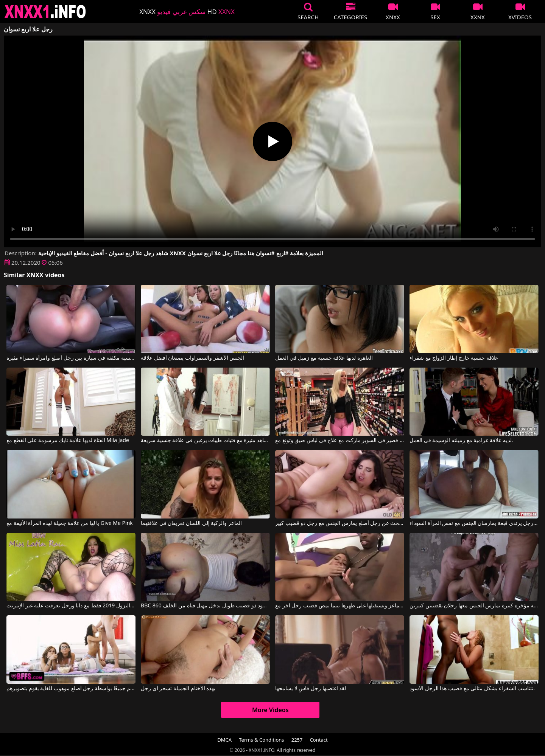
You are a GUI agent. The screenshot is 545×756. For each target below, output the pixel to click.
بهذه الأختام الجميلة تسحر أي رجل (178, 689)
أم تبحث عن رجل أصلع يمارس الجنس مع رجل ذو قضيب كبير (340, 523)
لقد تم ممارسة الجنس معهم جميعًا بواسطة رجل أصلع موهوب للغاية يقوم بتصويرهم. (71, 689)
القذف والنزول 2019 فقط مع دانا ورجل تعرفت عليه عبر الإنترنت (71, 606)
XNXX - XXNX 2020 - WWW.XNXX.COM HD (45, 12)
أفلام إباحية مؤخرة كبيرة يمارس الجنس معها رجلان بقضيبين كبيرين (474, 606)
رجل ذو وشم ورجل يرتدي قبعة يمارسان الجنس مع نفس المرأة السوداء (474, 523)
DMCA (224, 740)
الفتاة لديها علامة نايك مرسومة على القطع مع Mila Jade (68, 441)
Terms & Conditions (261, 740)
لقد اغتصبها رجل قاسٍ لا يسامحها (311, 689)
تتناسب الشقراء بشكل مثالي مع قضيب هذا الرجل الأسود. (472, 689)
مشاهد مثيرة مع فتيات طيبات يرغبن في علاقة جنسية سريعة (205, 441)
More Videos (270, 710)
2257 (297, 740)
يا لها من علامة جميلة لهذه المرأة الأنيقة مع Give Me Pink (70, 523)
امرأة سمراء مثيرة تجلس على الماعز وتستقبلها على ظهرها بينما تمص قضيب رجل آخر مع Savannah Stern (340, 606)
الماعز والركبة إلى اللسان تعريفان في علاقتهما (191, 523)
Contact (319, 740)
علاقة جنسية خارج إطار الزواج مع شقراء (454, 358)
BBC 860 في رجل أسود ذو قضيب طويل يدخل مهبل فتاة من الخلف (205, 606)
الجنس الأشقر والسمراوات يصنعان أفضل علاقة (192, 358)
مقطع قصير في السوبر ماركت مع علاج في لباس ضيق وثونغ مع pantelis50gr (340, 441)
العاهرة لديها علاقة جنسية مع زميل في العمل (324, 358)
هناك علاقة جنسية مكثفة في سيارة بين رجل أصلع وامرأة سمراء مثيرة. (71, 358)
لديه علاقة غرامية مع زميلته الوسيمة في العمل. (461, 441)
